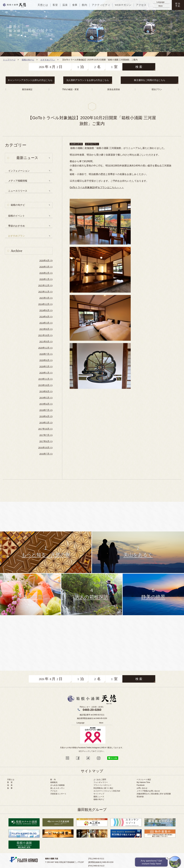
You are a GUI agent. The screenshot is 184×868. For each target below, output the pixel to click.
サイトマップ (99, 794)
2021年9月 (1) (46, 342)
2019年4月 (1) (46, 404)
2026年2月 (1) (46, 273)
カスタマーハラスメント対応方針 (107, 791)
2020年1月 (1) (46, 373)
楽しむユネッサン (57, 788)
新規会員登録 (114, 89)
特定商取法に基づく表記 (103, 788)
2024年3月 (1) (46, 323)
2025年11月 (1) (45, 292)
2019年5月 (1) (46, 398)
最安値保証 (27, 89)
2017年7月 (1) (46, 435)
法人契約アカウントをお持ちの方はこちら (88, 80)
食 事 (10, 788)
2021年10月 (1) (45, 335)
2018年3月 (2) (46, 423)
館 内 (53, 780)
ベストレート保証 (144, 780)
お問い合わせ (142, 788)
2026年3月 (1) (46, 267)
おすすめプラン (48, 60)
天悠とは (11, 780)
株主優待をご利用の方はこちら (150, 80)
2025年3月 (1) (46, 298)
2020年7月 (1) (46, 354)
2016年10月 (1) (45, 448)
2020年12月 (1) (45, 348)
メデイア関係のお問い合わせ (148, 791)
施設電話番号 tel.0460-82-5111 (92, 715)
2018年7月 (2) (46, 410)
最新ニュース (99, 797)
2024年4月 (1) (46, 317)
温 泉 (10, 785)
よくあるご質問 (100, 780)
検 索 (139, 67)
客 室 (10, 782)
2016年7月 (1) (46, 454)
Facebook (141, 785)
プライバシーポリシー (102, 785)
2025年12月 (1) (45, 285)
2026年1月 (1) (46, 279)
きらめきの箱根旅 (57, 785)
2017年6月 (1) (46, 441)
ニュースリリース (18, 191)
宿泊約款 (140, 797)
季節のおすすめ (17, 226)
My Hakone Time (143, 782)
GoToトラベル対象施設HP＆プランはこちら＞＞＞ (97, 187)
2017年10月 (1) (45, 429)
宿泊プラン (157, 89)
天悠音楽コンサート (58, 794)
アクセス (54, 791)
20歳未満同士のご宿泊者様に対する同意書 (154, 794)
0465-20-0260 (92, 710)
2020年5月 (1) (46, 367)
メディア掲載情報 (18, 181)
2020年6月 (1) (46, 360)
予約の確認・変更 (70, 89)
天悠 (15, 5)
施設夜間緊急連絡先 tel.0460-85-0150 (92, 718)
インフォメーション (19, 171)
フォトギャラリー (101, 782)
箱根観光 (54, 782)
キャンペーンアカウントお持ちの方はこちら (30, 80)
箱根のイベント (17, 216)
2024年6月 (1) (46, 310)
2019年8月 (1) (46, 391)
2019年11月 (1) (45, 379)
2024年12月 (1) (45, 304)
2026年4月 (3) (46, 261)
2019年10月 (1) (45, 385)
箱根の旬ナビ (18, 205)
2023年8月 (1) (46, 329)
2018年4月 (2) (46, 416)
